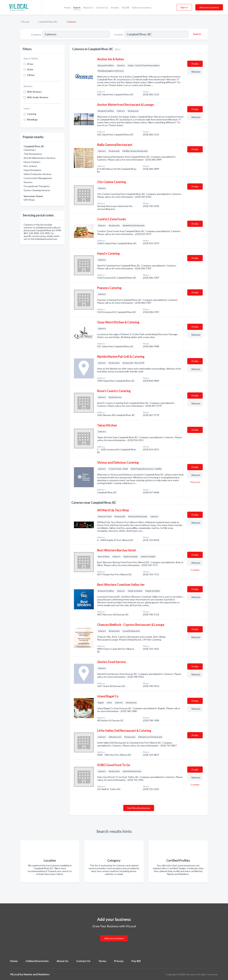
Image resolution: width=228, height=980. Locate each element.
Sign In (184, 7)
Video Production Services (38, 174)
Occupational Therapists (37, 186)
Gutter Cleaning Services (37, 190)
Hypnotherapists (32, 170)
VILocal (25, 22)
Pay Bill (125, 7)
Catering (32, 114)
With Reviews (34, 92)
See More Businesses (139, 808)
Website (196, 72)
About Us (88, 7)
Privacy (119, 961)
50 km (30, 69)
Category (36, 34)
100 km (31, 75)
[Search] (197, 34)
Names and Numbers (37, 974)
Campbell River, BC (48, 22)
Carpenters (30, 150)
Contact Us (102, 7)
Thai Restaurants (33, 154)
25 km (30, 64)
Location (119, 34)
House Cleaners (32, 162)
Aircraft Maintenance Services (39, 158)
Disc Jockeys (30, 166)
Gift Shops (29, 200)
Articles (115, 7)
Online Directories (37, 961)
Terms (102, 961)
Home (67, 7)
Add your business (142, 7)
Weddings (32, 119)
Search (77, 7)
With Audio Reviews (38, 97)
